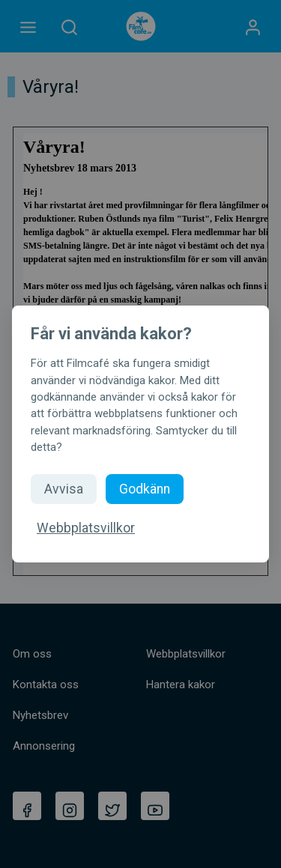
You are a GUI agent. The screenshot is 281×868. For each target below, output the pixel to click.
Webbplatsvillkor (86, 528)
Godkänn (145, 489)
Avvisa (64, 489)
